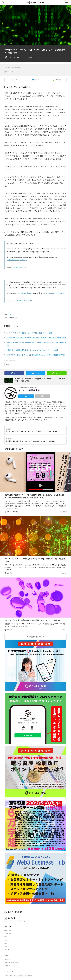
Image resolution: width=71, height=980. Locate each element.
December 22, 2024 (19, 267)
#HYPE (7, 364)
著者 (6, 946)
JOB (6, 943)
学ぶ (6, 937)
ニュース (24, 57)
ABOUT (7, 950)
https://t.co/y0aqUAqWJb (55, 293)
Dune (10, 315)
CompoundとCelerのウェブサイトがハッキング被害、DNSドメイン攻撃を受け (36, 338)
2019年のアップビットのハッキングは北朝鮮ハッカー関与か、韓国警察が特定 (36, 355)
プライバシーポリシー (11, 963)
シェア (16, 80)
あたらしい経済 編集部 (29, 390)
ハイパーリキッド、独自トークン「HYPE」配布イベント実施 (29, 333)
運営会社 (7, 959)
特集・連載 (8, 930)
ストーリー (8, 933)
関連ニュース (9, 72)
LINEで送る (58, 80)
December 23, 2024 (25, 300)
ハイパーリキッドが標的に (13, 67)
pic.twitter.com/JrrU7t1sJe (17, 260)
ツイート (37, 80)
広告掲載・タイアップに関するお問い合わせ (18, 976)
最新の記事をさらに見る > (36, 637)
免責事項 (7, 966)
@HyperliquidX (26, 293)
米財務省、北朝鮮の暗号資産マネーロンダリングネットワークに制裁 (32, 350)
